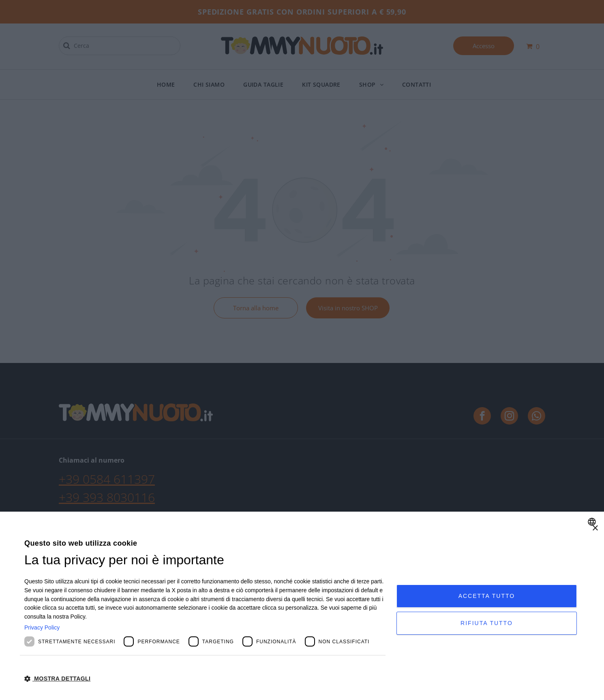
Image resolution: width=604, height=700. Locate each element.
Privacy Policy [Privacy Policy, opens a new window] (42, 627)
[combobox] (593, 522)
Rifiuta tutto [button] (487, 623)
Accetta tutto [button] (487, 596)
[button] (205, 678)
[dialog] (302, 606)
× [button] (595, 528)
